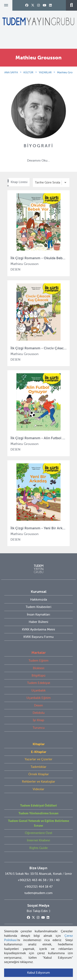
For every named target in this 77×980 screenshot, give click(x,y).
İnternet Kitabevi (38, 840)
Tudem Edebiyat (39, 683)
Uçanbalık (38, 690)
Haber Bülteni (38, 622)
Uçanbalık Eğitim (39, 698)
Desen (38, 705)
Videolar (38, 789)
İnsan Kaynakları (38, 614)
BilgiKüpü (38, 676)
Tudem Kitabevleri (38, 607)
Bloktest (39, 668)
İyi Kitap (38, 720)
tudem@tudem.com (38, 893)
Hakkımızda (39, 600)
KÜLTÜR (28, 72)
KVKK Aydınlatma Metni (38, 629)
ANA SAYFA (11, 72)
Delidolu (39, 713)
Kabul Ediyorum (38, 973)
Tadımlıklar (38, 767)
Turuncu (39, 728)
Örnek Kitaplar (39, 774)
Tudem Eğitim (38, 661)
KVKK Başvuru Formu (38, 637)
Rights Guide (38, 848)
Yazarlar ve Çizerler (38, 759)
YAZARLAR (45, 72)
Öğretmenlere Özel (38, 833)
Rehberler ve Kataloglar (39, 782)
